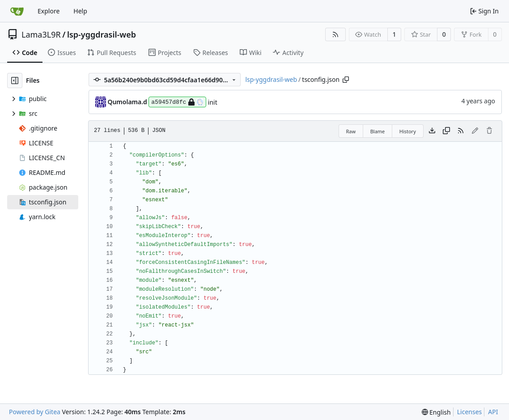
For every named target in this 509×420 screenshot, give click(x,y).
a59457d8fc (177, 102)
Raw (351, 131)
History (408, 131)
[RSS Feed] (335, 34)
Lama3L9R (41, 34)
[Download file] (432, 131)
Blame (378, 131)
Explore (49, 11)
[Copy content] (446, 131)
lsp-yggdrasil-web (102, 34)
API (493, 412)
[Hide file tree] (15, 81)
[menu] (436, 412)
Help (80, 11)
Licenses (470, 412)
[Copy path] (346, 80)
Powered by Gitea (35, 412)
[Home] (17, 11)
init (213, 102)
